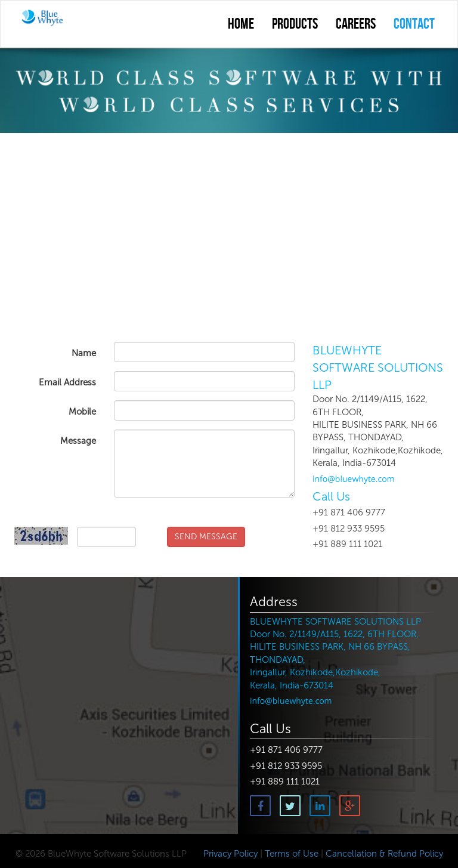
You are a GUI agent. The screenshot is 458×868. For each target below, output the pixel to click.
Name (84, 353)
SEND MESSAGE (206, 537)
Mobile (82, 412)
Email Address (67, 382)
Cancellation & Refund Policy (384, 854)
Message (78, 441)
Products (295, 24)
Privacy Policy (229, 854)
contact (414, 24)
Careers (356, 24)
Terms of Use (292, 854)
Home (241, 24)
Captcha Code (52, 513)
